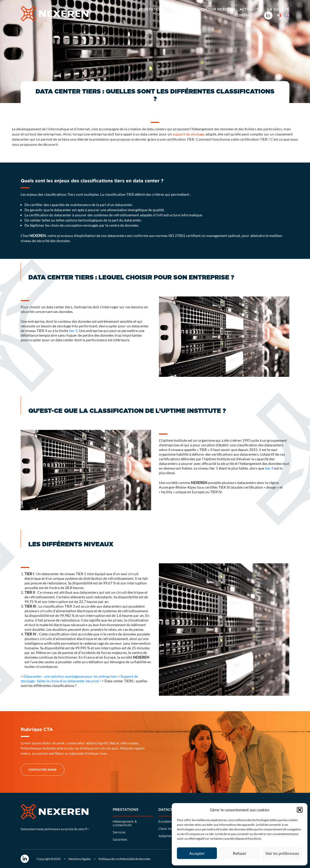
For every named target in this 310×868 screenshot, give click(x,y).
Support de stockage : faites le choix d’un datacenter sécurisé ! (79, 679)
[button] (300, 810)
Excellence (166, 822)
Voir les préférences (282, 853)
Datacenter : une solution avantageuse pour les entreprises (70, 676)
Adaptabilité (168, 836)
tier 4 (269, 468)
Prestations (126, 810)
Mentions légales (80, 859)
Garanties (120, 840)
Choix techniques (172, 829)
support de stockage (189, 134)
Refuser (240, 853)
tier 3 (73, 331)
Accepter (197, 853)
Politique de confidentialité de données (125, 859)
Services (119, 832)
